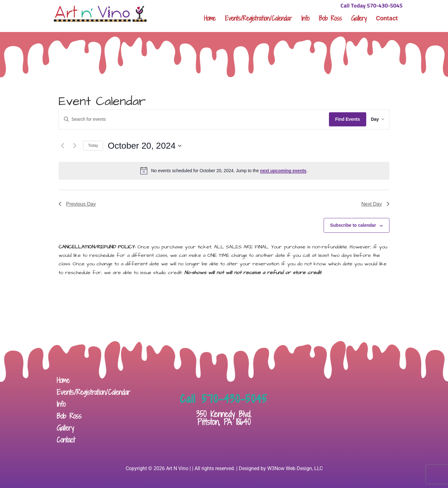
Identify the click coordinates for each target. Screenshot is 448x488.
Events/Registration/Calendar (258, 18)
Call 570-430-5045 (224, 399)
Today (93, 146)
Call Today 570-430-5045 (372, 6)
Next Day (375, 204)
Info (305, 18)
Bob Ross (330, 18)
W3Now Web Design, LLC (295, 468)
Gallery (359, 18)
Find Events (342, 119)
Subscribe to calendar (353, 225)
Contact (387, 18)
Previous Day (77, 204)
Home (210, 18)
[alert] (224, 171)
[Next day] (75, 146)
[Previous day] (62, 146)
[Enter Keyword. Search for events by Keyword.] (191, 119)
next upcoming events (283, 171)
